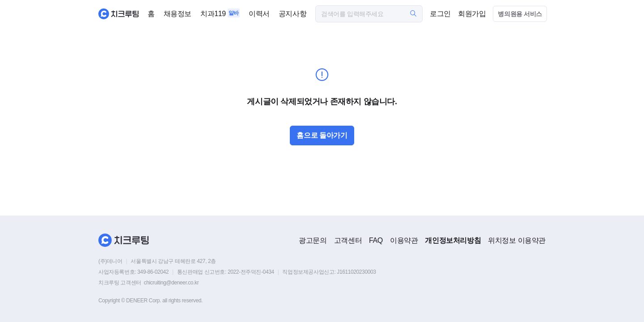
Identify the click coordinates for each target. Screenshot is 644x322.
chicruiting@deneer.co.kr (172, 283)
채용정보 (178, 14)
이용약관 (404, 240)
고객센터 (348, 240)
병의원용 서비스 (520, 14)
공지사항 (292, 14)
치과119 (213, 14)
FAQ (376, 240)
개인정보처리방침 (453, 240)
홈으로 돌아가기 (322, 135)
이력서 (259, 14)
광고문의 (313, 240)
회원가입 (472, 14)
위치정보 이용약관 (517, 240)
